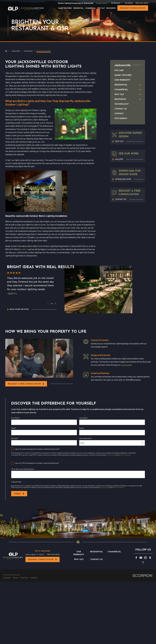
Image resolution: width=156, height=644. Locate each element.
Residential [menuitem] (78, 8)
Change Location (102, 3)
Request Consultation (43, 560)
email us (24, 249)
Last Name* (83, 418)
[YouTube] (141, 558)
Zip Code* (15, 438)
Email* (14, 428)
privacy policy (111, 455)
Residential (96, 552)
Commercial (114, 552)
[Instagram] (145, 558)
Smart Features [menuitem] (65, 8)
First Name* (15, 418)
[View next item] (56, 304)
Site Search (129, 3)
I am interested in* (86, 438)
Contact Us (96, 560)
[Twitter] (143, 562)
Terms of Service (125, 455)
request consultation (133, 8)
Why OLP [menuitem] (101, 8)
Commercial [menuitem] (90, 8)
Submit (19, 494)
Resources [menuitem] (111, 8)
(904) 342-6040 (142, 3)
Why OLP (79, 560)
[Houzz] (150, 558)
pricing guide (126, 365)
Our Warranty (116, 3)
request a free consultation (26, 384)
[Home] (26, 9)
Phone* (82, 428)
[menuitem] (125, 71)
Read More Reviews (18, 309)
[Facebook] (136, 558)
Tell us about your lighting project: (23, 469)
